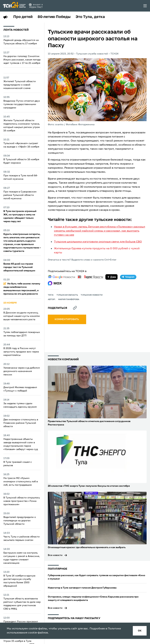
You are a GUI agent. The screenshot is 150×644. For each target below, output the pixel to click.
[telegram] (128, 277)
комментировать (67, 319)
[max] (55, 283)
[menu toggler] (145, 6)
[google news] (61, 277)
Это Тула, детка (90, 17)
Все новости (55, 555)
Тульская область (67, 295)
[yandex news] (90, 277)
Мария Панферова (69, 300)
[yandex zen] (112, 277)
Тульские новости (92, 295)
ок (140, 631)
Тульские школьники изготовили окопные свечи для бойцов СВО (98, 242)
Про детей (23, 17)
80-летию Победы (54, 17)
